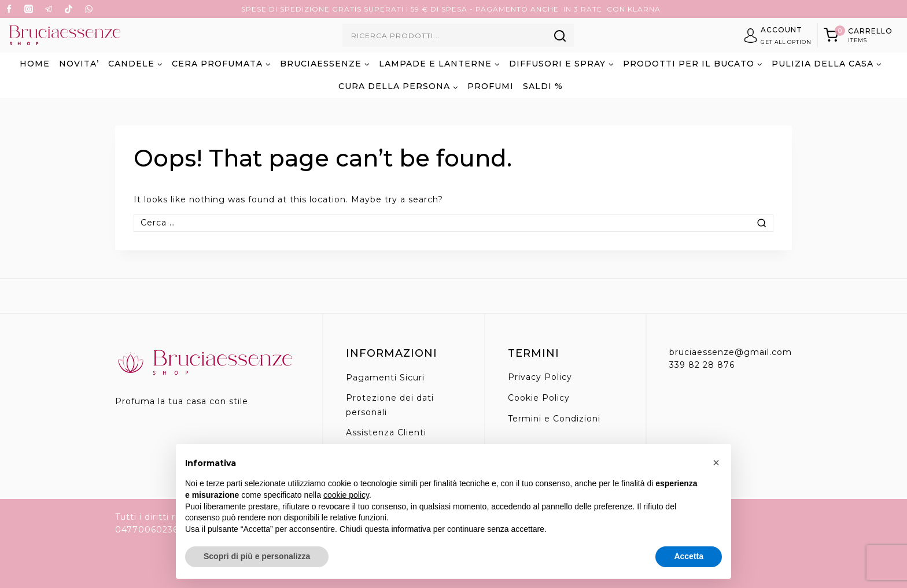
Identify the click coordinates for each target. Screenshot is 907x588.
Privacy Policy (540, 377)
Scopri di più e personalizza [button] (257, 556)
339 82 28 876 (702, 365)
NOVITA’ (79, 64)
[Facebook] (9, 9)
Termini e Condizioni (554, 419)
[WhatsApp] (89, 9)
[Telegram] (49, 9)
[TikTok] (69, 9)
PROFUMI (491, 86)
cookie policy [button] (346, 495)
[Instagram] (29, 9)
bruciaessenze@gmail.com (731, 352)
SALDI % (543, 86)
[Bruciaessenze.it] (64, 35)
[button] (716, 463)
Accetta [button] (689, 556)
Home (35, 64)
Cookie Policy (539, 398)
